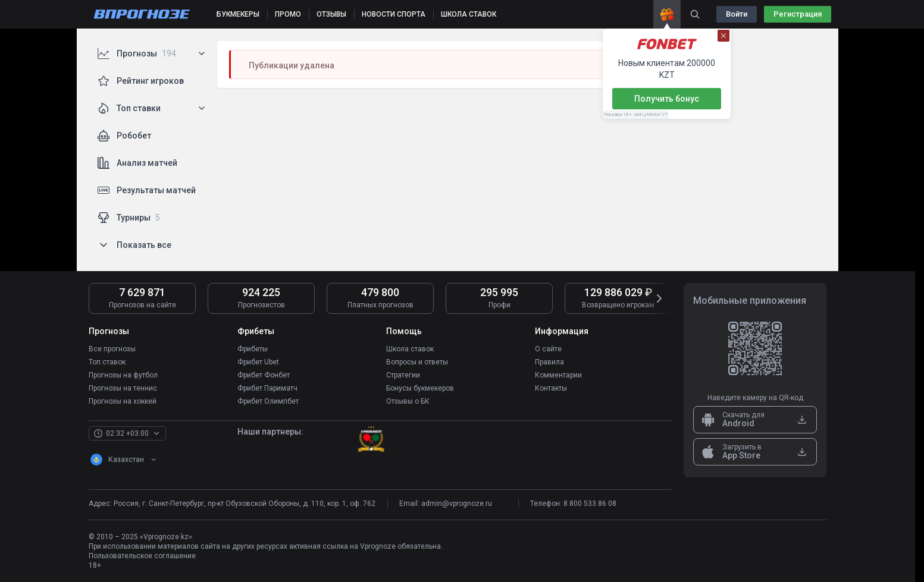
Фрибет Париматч (267, 388)
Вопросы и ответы (417, 362)
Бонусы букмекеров (420, 388)
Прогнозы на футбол (123, 375)
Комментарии (558, 375)
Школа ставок (410, 349)
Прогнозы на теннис (123, 388)
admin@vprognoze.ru (457, 504)
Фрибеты (253, 349)
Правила (549, 362)
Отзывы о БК (408, 401)
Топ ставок (107, 362)
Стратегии (403, 375)
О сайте (548, 349)
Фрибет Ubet (258, 362)
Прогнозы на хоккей (123, 401)
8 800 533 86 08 (590, 504)
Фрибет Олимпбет (268, 401)
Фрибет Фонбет (264, 375)
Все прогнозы (112, 349)
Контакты (551, 388)
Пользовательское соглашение (142, 556)
